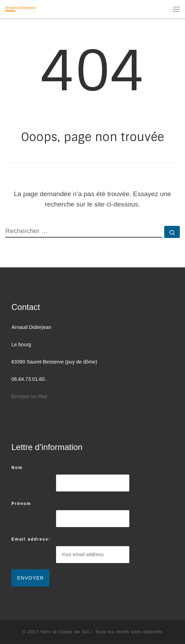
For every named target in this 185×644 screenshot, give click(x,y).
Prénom (21, 504)
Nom (17, 468)
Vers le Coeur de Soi (65, 632)
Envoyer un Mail (29, 396)
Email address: (31, 539)
